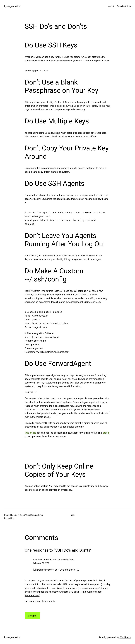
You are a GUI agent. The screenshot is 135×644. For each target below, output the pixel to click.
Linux (41, 515)
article (106, 433)
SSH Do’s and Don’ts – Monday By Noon (54, 560)
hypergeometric (12, 6)
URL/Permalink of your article (40, 602)
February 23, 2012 (41, 563)
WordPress (125, 637)
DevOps (34, 515)
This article (30, 433)
